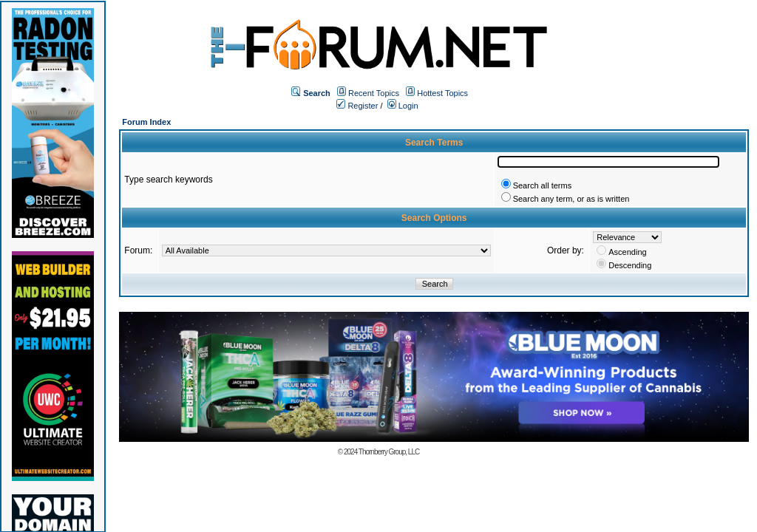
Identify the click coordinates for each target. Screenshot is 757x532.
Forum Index (146, 122)
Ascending (627, 252)
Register (357, 106)
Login (403, 106)
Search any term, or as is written (571, 199)
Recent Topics (374, 93)
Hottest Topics (442, 93)
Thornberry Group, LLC (389, 452)
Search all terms (542, 185)
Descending (630, 265)
